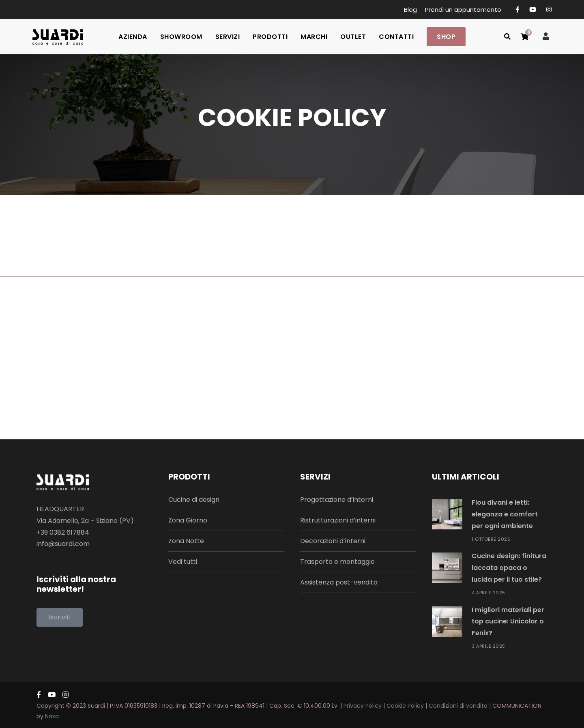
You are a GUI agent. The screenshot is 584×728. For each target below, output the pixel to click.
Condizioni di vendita (458, 706)
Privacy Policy (363, 706)
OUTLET (353, 37)
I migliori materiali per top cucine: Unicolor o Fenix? (508, 622)
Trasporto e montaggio (337, 562)
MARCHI (314, 37)
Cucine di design (194, 500)
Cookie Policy (405, 706)
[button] (60, 617)
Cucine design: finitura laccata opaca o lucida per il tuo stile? (509, 568)
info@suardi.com (63, 544)
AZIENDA (133, 37)
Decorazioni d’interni (333, 541)
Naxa (52, 716)
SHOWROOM (181, 37)
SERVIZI (228, 37)
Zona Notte (186, 541)
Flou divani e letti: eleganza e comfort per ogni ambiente (505, 514)
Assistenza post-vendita (339, 582)
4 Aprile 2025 (488, 593)
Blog (410, 10)
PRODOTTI (270, 37)
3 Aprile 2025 (488, 646)
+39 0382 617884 (63, 532)
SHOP (446, 37)
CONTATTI (396, 37)
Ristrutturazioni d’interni (338, 520)
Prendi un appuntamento (463, 10)
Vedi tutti (183, 562)
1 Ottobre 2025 (491, 539)
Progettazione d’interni (337, 500)
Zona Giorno (188, 520)
